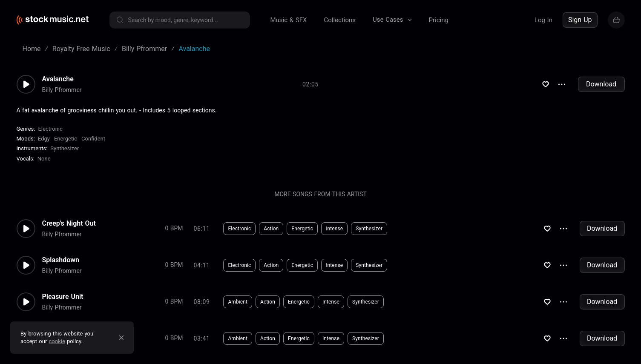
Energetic (66, 139)
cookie (57, 341)
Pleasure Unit (63, 297)
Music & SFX (289, 20)
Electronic (50, 129)
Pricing (439, 20)
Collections (340, 20)
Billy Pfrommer (62, 90)
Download (601, 84)
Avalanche (58, 79)
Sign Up (580, 20)
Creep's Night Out (69, 224)
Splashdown (61, 260)
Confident (93, 139)
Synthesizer (65, 148)
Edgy (44, 139)
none (44, 159)
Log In (543, 20)
